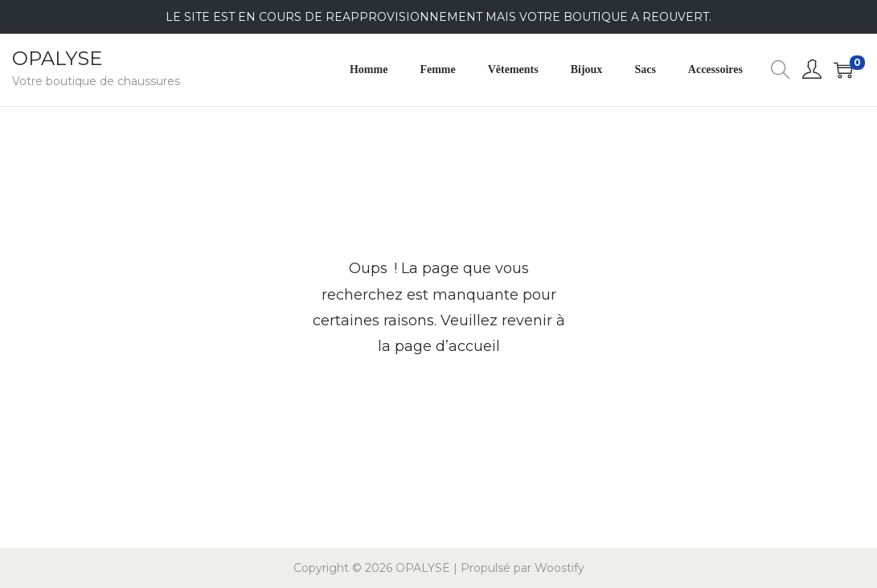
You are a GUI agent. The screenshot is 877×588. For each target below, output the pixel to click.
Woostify (559, 568)
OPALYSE (57, 58)
